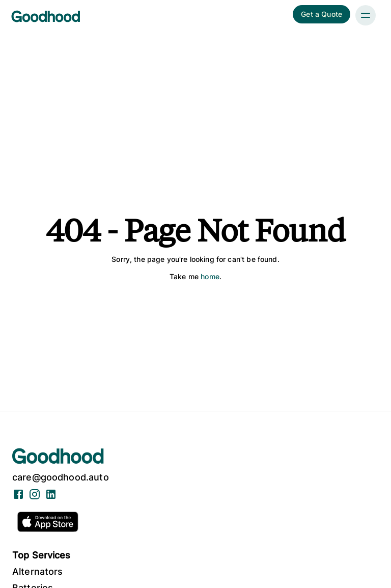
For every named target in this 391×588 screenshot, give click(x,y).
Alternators (38, 571)
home (210, 276)
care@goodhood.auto (61, 477)
